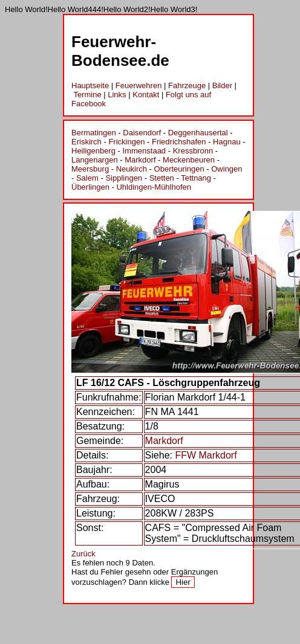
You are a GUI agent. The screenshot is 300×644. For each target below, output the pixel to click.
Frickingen (126, 142)
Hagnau (227, 142)
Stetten (162, 178)
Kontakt (146, 95)
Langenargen (95, 160)
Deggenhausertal (198, 133)
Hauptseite (90, 85)
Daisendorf (142, 133)
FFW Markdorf (206, 455)
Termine (87, 95)
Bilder (222, 85)
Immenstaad (145, 151)
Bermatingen (94, 133)
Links (117, 95)
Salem (87, 178)
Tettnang (196, 178)
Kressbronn (193, 151)
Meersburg (90, 169)
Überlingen (90, 187)
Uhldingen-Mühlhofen (154, 187)
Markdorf (140, 160)
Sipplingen (124, 178)
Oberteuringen (179, 169)
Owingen (227, 169)
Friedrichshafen (179, 142)
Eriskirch (86, 142)
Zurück (83, 554)
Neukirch (132, 169)
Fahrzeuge (187, 85)
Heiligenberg (93, 151)
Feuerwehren (139, 85)
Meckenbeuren (189, 160)
